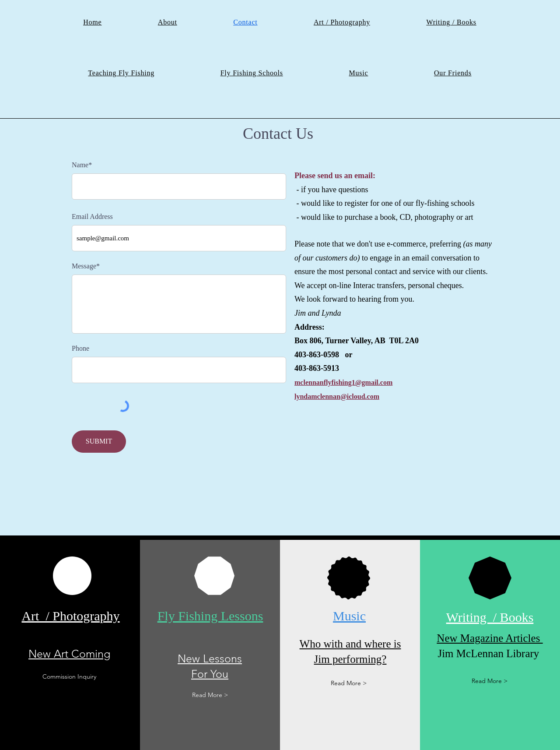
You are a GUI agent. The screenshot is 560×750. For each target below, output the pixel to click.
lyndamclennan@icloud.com (337, 396)
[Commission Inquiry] (70, 677)
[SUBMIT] (99, 442)
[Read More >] (210, 695)
